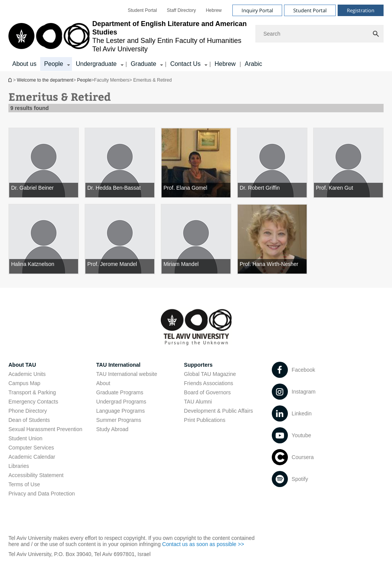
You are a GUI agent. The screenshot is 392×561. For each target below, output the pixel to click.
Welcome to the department (11, 80)
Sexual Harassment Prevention (45, 429)
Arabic (253, 64)
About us (24, 64)
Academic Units (27, 374)
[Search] (319, 34)
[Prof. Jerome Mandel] (120, 239)
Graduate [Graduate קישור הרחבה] (143, 64)
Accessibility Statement (36, 475)
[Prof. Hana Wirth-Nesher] (272, 239)
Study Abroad (112, 429)
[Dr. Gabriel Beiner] (44, 163)
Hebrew (225, 64)
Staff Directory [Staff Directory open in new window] (181, 10)
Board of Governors (207, 392)
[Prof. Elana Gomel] (196, 163)
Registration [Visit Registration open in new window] (361, 10)
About (103, 383)
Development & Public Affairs (219, 411)
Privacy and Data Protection (42, 494)
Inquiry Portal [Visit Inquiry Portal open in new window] (257, 10)
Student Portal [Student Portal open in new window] (142, 10)
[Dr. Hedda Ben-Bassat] (120, 163)
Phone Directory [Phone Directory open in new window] (28, 411)
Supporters (198, 365)
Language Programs (120, 411)
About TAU (22, 365)
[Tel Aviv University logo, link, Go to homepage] (128, 36)
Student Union (25, 438)
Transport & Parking (32, 392)
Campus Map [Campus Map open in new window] (24, 383)
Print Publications (205, 420)
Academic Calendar (32, 457)
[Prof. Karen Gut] (348, 163)
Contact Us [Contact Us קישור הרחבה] (185, 64)
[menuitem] (142, 10)
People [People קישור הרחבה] (54, 64)
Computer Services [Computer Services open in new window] (31, 448)
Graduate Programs (120, 392)
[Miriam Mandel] (196, 239)
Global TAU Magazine (210, 374)
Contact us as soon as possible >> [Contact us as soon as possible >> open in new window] (203, 544)
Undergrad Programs (121, 402)
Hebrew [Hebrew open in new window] (214, 10)
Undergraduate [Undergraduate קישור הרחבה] (96, 64)
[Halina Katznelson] (44, 239)
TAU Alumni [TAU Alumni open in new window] (198, 402)
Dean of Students (29, 420)
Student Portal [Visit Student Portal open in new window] (310, 10)
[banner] (196, 36)
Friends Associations (209, 383)
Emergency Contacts (33, 402)
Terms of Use (24, 484)
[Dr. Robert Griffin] (272, 163)
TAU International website (127, 374)
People (84, 80)
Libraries (19, 466)
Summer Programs (118, 420)
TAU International (118, 365)
